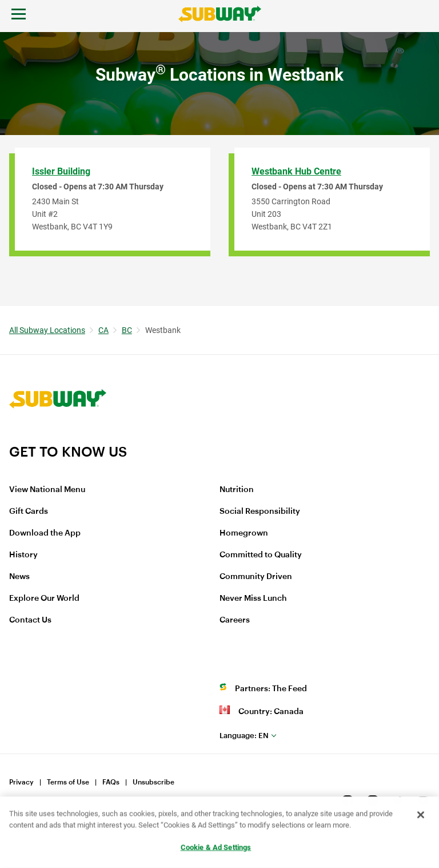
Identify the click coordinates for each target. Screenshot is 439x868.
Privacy (21, 782)
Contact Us (30, 620)
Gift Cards (29, 512)
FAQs (111, 782)
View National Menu (47, 490)
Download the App (45, 533)
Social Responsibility (260, 512)
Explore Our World (44, 599)
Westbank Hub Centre (296, 171)
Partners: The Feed (271, 689)
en (244, 736)
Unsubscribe (153, 782)
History (23, 555)
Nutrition (237, 490)
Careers (235, 620)
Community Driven (256, 577)
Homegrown (244, 533)
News (19, 577)
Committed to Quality (261, 555)
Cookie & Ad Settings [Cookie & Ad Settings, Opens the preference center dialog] (216, 848)
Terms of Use (68, 782)
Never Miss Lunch (253, 599)
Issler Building (61, 171)
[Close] (421, 816)
